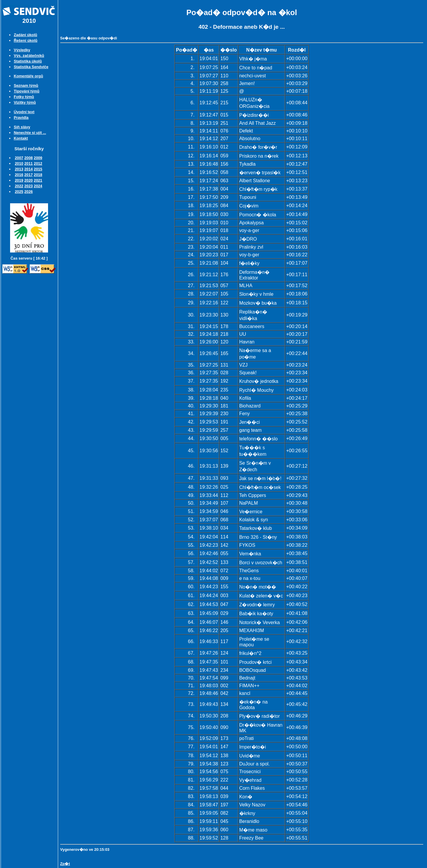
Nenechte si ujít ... (30, 133)
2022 (19, 186)
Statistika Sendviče (31, 67)
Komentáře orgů (28, 76)
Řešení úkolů (26, 40)
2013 (19, 169)
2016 (19, 175)
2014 (28, 169)
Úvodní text (24, 112)
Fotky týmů (24, 97)
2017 (28, 175)
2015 (38, 169)
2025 (19, 192)
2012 (38, 163)
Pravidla (21, 118)
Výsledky (22, 50)
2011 (28, 163)
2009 (38, 158)
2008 (28, 158)
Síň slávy (22, 127)
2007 (19, 158)
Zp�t (65, 864)
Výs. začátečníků (29, 56)
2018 (38, 175)
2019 (19, 180)
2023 (28, 186)
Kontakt (21, 138)
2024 (38, 186)
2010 (19, 163)
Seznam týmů (26, 85)
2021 (38, 180)
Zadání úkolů (25, 35)
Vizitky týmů (25, 102)
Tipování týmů (27, 91)
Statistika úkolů (28, 61)
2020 (28, 180)
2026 (28, 192)
